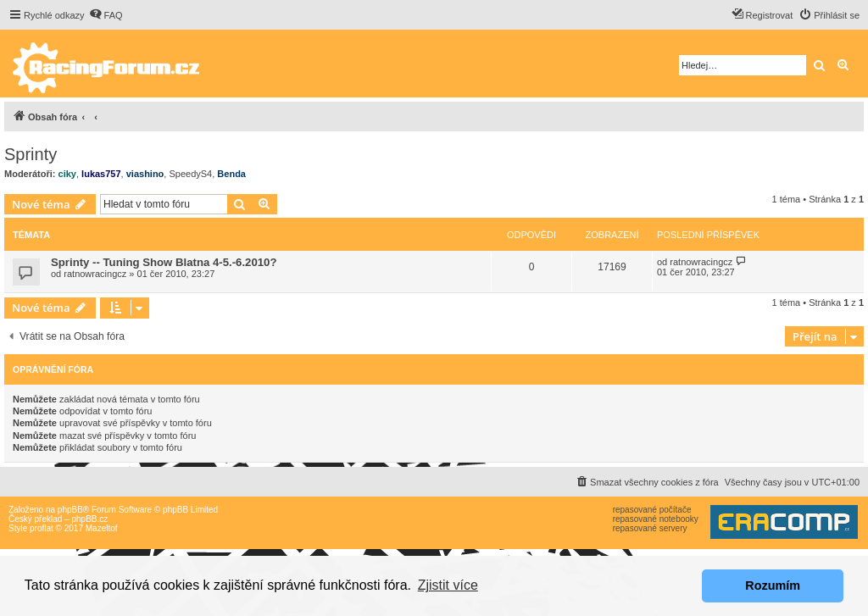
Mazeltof (102, 528)
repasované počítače (652, 510)
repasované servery (650, 528)
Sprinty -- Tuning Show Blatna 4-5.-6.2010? (164, 262)
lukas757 (101, 174)
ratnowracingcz (95, 274)
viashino (145, 174)
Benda (231, 174)
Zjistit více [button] (448, 585)
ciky (67, 174)
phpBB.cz (89, 519)
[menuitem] (106, 15)
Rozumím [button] (773, 585)
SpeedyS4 (190, 174)
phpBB (70, 510)
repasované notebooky (656, 519)
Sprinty (31, 154)
